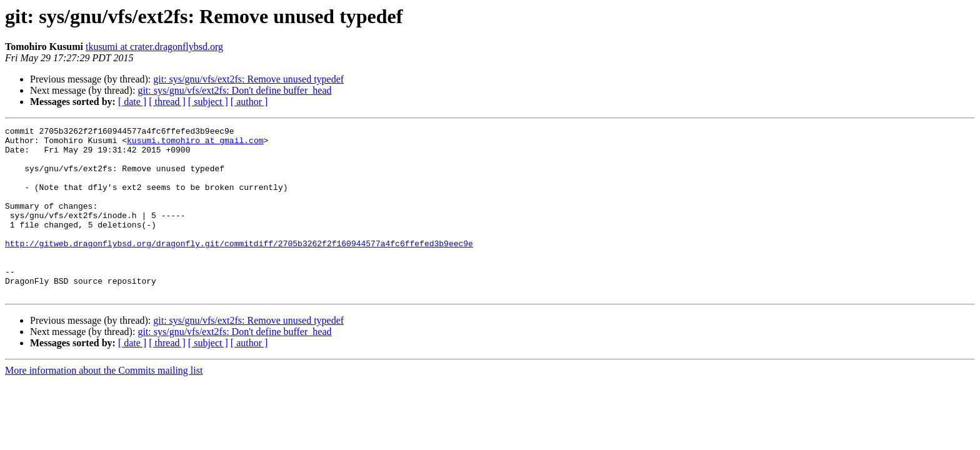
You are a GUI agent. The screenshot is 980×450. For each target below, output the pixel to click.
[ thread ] (167, 102)
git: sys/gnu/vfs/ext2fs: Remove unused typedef (248, 79)
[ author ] (249, 102)
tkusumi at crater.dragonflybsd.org (154, 47)
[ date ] (132, 102)
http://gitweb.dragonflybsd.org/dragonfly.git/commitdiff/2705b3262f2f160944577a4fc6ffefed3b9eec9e (239, 267)
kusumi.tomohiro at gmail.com (195, 144)
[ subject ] (208, 102)
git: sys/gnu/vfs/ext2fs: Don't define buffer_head (234, 90)
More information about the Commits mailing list (104, 404)
